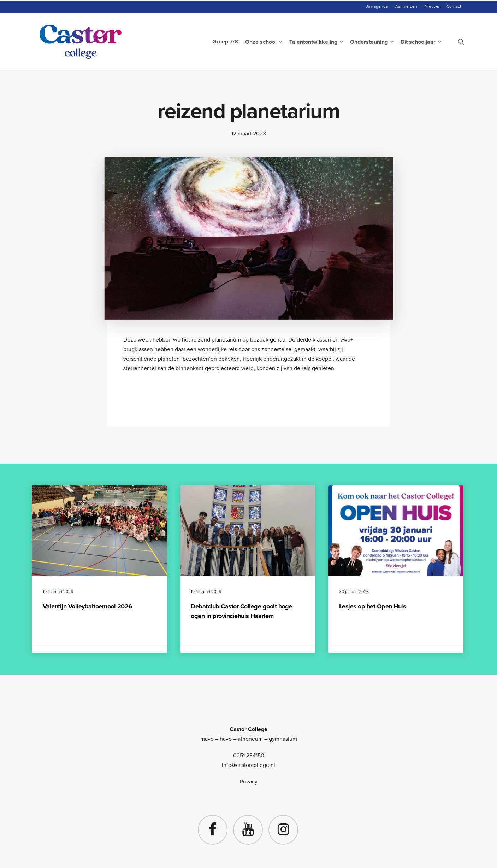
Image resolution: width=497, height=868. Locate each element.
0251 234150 (249, 755)
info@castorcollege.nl (248, 765)
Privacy (249, 782)
